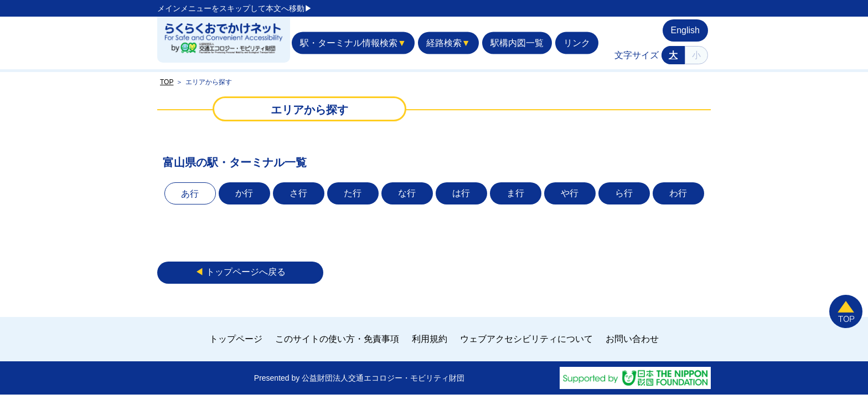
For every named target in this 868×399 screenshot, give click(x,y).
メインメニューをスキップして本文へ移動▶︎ (235, 8)
